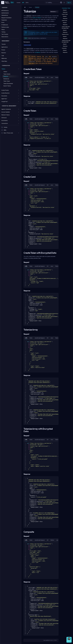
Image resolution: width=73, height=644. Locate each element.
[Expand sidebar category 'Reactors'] (19, 53)
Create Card (64, 21)
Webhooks (4, 58)
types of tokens (37, 18)
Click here (31, 63)
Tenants (4, 44)
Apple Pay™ (4, 99)
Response (65, 12)
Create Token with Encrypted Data (66, 27)
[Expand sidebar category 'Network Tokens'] (19, 115)
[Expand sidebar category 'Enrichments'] (19, 121)
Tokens (3, 69)
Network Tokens (6, 115)
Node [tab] (31, 77)
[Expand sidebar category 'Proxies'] (19, 50)
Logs (3, 56)
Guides (19, 3)
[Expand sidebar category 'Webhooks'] (19, 58)
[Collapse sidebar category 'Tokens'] (19, 69)
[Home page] (25, 7)
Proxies (3, 50)
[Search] (52, 3)
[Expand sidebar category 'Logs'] (19, 56)
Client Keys (4, 61)
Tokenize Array (65, 34)
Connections (5, 123)
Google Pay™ (5, 102)
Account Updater (6, 112)
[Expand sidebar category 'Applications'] (19, 47)
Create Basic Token (66, 8)
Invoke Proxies (5, 90)
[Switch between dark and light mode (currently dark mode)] (64, 3)
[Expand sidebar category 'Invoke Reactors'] (19, 93)
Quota (25, 28)
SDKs (27, 3)
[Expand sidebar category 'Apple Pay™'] (19, 99)
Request (65, 10)
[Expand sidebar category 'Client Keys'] (19, 61)
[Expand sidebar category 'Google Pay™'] (19, 102)
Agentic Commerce (6, 109)
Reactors (4, 53)
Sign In (69, 3)
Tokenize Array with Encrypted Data (66, 41)
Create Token (65, 14)
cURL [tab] (26, 77)
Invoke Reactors (6, 93)
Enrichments (5, 121)
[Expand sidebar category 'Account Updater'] (19, 112)
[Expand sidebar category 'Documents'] (19, 96)
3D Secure (4, 118)
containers (37, 52)
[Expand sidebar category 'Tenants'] (19, 44)
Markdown (53, 12)
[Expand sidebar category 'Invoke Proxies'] (19, 90)
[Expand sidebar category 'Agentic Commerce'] (19, 109)
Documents (4, 96)
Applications (5, 47)
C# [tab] (48, 77)
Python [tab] (57, 77)
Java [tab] (52, 77)
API (23, 3)
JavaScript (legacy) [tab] (40, 77)
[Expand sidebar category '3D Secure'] (19, 118)
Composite (64, 48)
